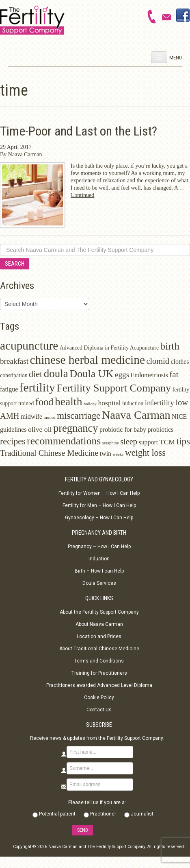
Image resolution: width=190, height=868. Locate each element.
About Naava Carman (99, 624)
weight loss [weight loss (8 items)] (145, 453)
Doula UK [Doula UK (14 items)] (91, 374)
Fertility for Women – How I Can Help (99, 493)
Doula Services (99, 583)
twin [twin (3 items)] (106, 454)
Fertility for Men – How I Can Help (99, 505)
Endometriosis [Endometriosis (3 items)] (149, 375)
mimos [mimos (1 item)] (50, 417)
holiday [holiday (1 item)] (90, 404)
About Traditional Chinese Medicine (99, 649)
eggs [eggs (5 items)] (122, 375)
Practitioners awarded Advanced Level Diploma (99, 685)
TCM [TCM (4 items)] (167, 442)
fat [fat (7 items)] (174, 374)
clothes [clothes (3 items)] (180, 362)
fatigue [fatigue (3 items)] (9, 389)
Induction (99, 559)
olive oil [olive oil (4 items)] (40, 429)
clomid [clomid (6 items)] (158, 361)
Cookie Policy (99, 697)
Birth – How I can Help (99, 571)
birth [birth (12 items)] (170, 346)
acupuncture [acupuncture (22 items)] (29, 345)
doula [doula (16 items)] (56, 374)
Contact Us (99, 710)
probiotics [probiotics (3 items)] (160, 430)
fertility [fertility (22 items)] (37, 387)
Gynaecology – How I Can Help (99, 518)
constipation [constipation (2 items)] (14, 375)
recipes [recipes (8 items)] (13, 441)
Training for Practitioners (99, 673)
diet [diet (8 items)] (36, 374)
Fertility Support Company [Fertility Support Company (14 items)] (114, 388)
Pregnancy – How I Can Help (99, 547)
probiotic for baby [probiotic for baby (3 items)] (123, 430)
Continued (82, 195)
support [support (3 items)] (148, 442)
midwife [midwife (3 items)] (31, 417)
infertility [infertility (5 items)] (160, 403)
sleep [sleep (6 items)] (129, 442)
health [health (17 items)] (68, 401)
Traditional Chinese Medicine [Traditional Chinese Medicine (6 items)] (49, 453)
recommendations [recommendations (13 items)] (64, 441)
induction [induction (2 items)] (133, 403)
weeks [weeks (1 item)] (118, 454)
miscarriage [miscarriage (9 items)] (79, 416)
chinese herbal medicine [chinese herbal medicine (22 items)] (87, 360)
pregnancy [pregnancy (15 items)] (76, 428)
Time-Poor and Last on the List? (79, 131)
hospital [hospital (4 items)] (109, 403)
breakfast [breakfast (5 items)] (14, 361)
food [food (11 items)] (44, 402)
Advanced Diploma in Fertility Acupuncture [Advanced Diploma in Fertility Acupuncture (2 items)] (109, 348)
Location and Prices (99, 636)
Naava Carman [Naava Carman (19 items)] (136, 415)
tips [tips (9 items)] (183, 441)
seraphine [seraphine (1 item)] (111, 443)
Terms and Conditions (99, 661)
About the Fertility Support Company (99, 612)
